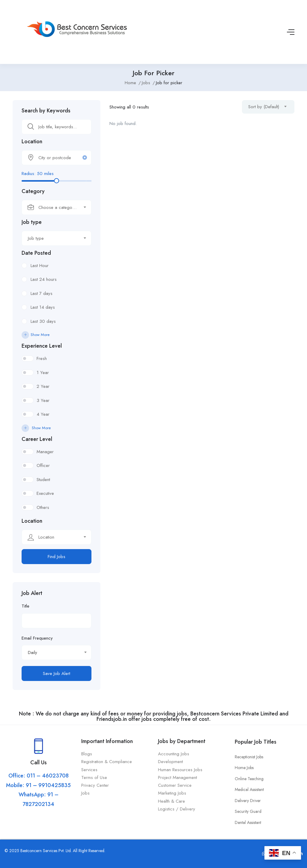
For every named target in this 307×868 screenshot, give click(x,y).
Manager (45, 452)
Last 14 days (43, 307)
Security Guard (248, 811)
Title (25, 606)
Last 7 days (42, 293)
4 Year (43, 414)
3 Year (43, 400)
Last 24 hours (44, 279)
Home (130, 83)
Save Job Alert (57, 673)
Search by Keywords (46, 111)
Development (170, 762)
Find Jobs (57, 557)
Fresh (42, 358)
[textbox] (53, 207)
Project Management (177, 777)
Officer (43, 465)
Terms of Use (95, 777)
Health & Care (171, 801)
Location (32, 141)
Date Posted (36, 253)
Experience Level (42, 346)
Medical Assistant (249, 789)
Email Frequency (37, 638)
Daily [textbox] (33, 652)
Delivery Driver (248, 801)
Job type (32, 222)
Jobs (146, 83)
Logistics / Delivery (177, 809)
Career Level (37, 439)
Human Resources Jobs (180, 770)
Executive (45, 493)
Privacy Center (96, 785)
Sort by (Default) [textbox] (264, 107)
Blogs (87, 754)
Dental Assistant (248, 822)
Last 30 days (43, 321)
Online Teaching (249, 779)
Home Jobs (244, 768)
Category (33, 191)
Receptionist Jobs (249, 757)
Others (43, 507)
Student (43, 480)
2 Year (43, 386)
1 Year (43, 373)
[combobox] (57, 207)
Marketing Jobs (172, 793)
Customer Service (175, 785)
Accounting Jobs (174, 754)
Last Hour (40, 266)
